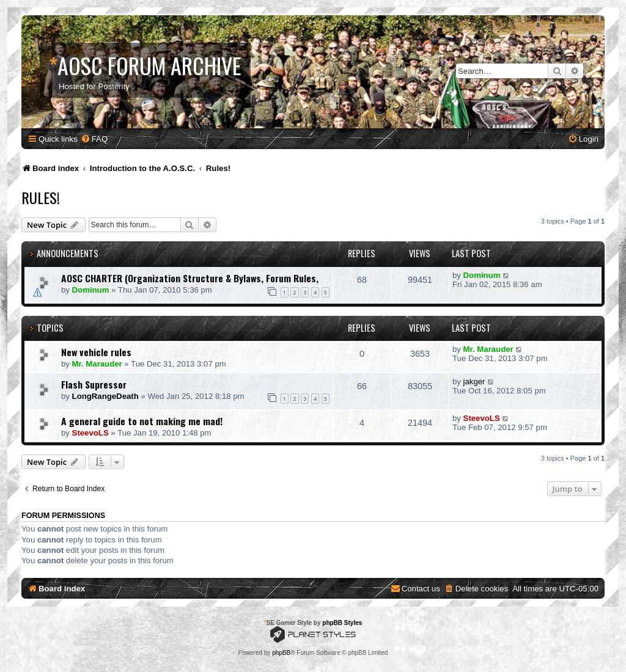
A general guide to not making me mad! (142, 421)
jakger (474, 382)
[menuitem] (94, 139)
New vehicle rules (96, 352)
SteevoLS (90, 433)
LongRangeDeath (105, 396)
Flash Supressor (94, 384)
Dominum (91, 290)
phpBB (281, 653)
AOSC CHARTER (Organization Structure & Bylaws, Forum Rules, (190, 278)
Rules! (41, 197)
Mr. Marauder (97, 364)
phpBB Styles (342, 623)
